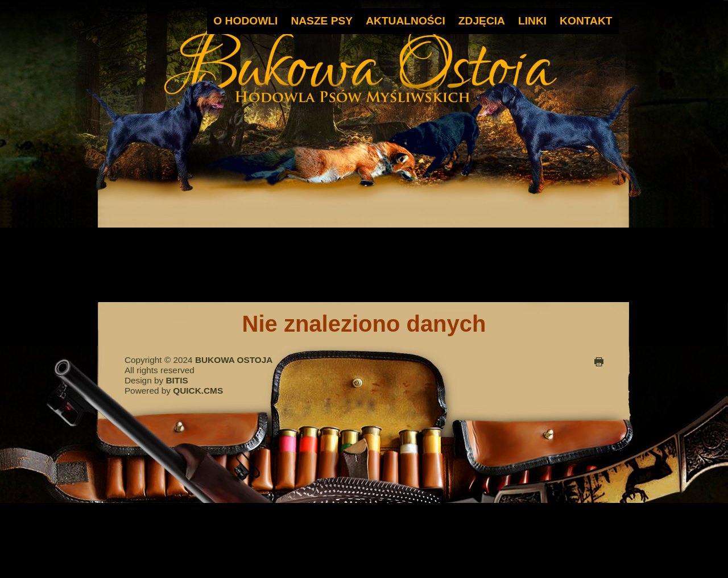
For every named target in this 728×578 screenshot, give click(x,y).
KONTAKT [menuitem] (586, 21)
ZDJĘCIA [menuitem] (482, 21)
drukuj (599, 362)
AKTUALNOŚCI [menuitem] (406, 21)
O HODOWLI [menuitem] (245, 21)
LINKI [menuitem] (532, 21)
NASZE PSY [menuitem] (322, 21)
